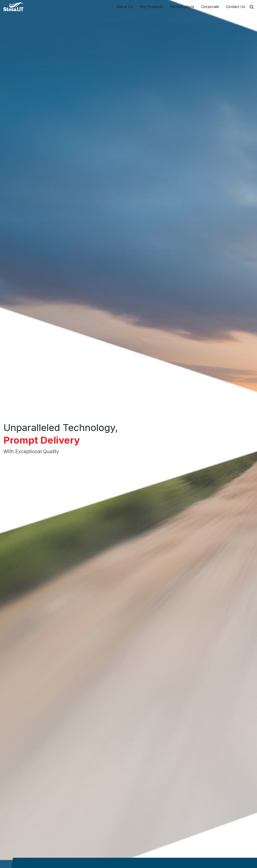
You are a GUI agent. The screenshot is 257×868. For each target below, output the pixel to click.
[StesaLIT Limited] (14, 7)
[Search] (252, 7)
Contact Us (235, 7)
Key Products (151, 7)
